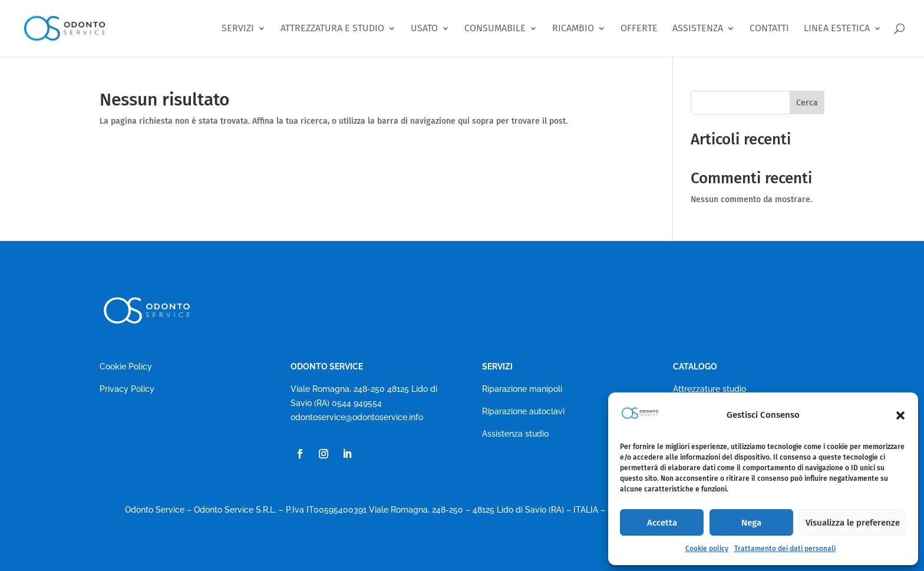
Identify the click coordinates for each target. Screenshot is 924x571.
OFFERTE (639, 29)
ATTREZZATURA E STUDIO (332, 29)
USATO (424, 29)
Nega (751, 523)
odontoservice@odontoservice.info (357, 417)
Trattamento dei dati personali (785, 549)
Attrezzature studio (709, 389)
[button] (900, 415)
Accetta (662, 523)
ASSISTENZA (698, 29)
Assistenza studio (515, 434)
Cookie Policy (126, 367)
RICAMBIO (573, 29)
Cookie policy (707, 549)
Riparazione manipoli (522, 389)
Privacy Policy (127, 389)
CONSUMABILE (495, 29)
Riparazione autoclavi (523, 411)
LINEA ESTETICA (837, 29)
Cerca (807, 103)
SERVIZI (238, 29)
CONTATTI (769, 29)
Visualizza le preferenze (853, 523)
